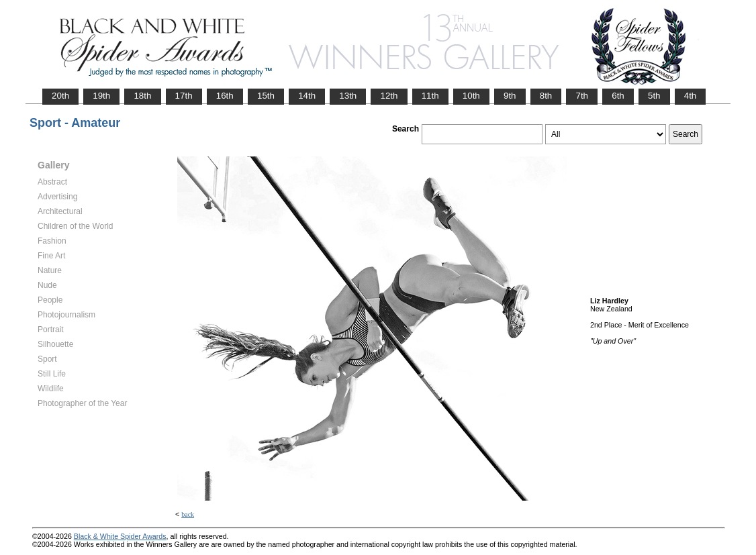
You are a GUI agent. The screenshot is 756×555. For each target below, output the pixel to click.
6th (618, 96)
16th (225, 96)
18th (142, 96)
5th (654, 96)
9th (510, 96)
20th (60, 96)
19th (101, 96)
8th (546, 96)
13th (348, 96)
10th (471, 96)
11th (430, 96)
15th (266, 96)
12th (389, 96)
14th (307, 96)
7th (582, 96)
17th (184, 96)
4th (691, 96)
